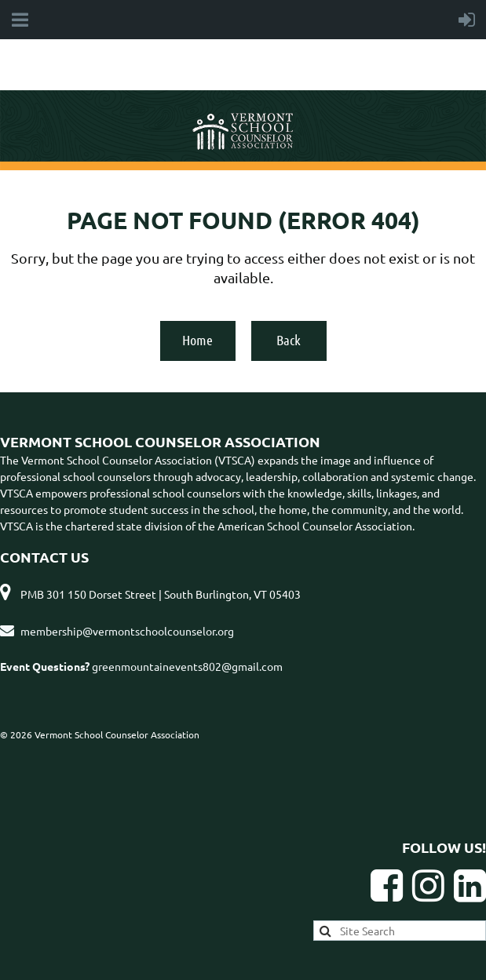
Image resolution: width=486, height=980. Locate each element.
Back (289, 340)
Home (197, 340)
